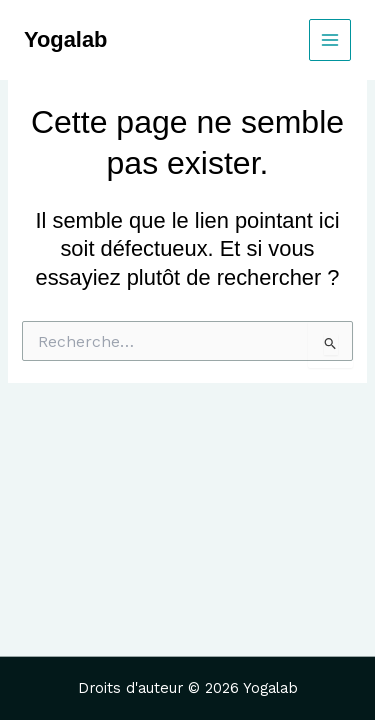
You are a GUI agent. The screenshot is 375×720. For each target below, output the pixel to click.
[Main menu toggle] (330, 40)
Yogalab (65, 39)
